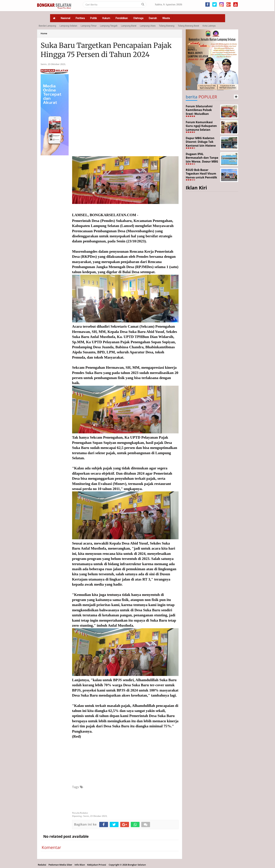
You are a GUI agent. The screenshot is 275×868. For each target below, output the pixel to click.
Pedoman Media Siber (60, 865)
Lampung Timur (89, 26)
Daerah (153, 18)
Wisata (166, 18)
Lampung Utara (148, 26)
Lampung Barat (129, 26)
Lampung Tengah (109, 26)
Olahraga (138, 18)
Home (44, 33)
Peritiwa (80, 18)
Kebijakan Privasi (97, 865)
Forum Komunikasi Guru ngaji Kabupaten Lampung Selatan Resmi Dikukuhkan (201, 128)
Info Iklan (80, 865)
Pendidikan (122, 18)
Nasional (65, 18)
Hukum (106, 18)
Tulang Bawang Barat (188, 26)
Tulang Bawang (167, 26)
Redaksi (42, 865)
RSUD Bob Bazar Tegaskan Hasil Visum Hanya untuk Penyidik (201, 174)
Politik (93, 18)
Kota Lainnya (209, 26)
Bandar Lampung (47, 26)
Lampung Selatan (68, 26)
